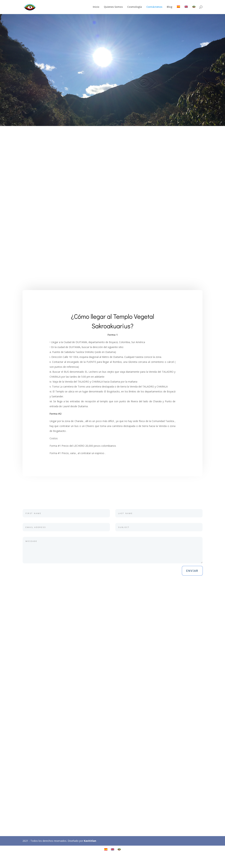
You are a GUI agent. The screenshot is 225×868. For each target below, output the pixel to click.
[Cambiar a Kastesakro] (194, 10)
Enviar (192, 581)
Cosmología (135, 7)
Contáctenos (154, 7)
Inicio (96, 7)
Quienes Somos (113, 7)
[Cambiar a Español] (106, 859)
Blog (170, 7)
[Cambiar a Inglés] (186, 10)
